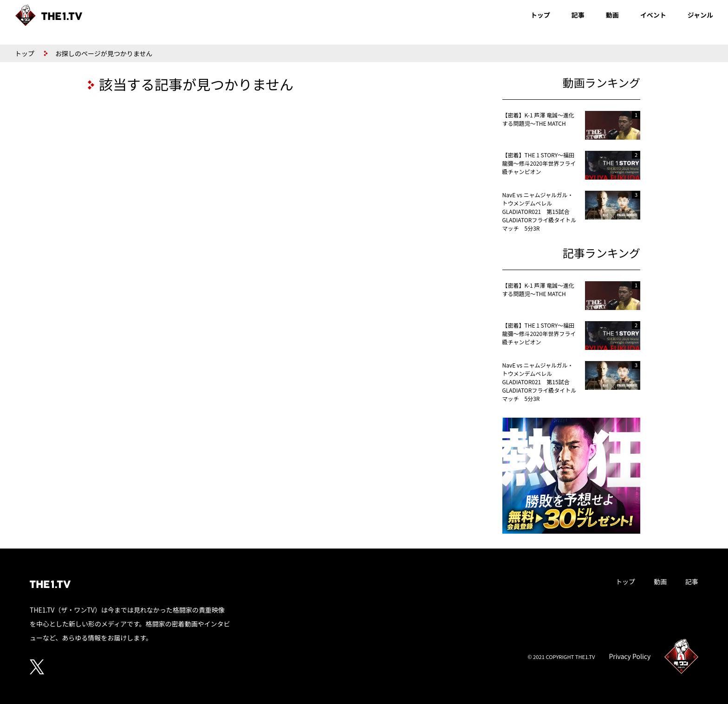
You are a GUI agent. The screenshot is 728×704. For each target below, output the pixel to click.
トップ (540, 15)
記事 (578, 15)
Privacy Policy (630, 656)
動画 (612, 15)
